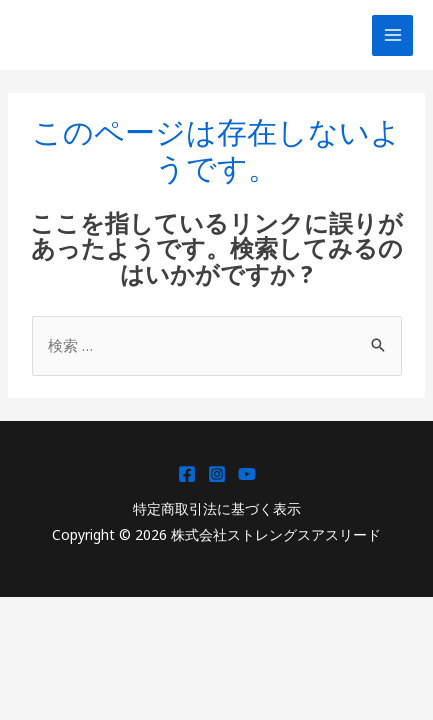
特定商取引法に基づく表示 (217, 508)
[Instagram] (217, 474)
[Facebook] (187, 474)
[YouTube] (247, 474)
